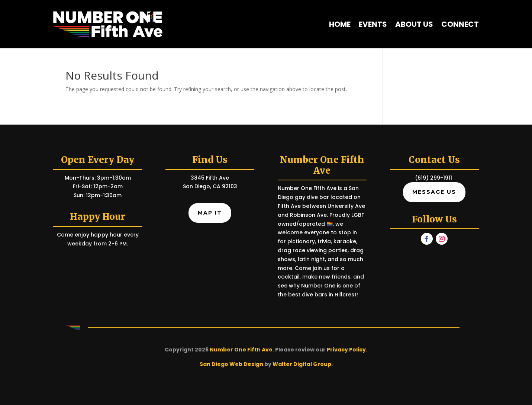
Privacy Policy (346, 350)
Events (373, 24)
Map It (210, 213)
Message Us (434, 192)
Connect (460, 24)
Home (340, 24)
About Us (414, 24)
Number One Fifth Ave (241, 350)
